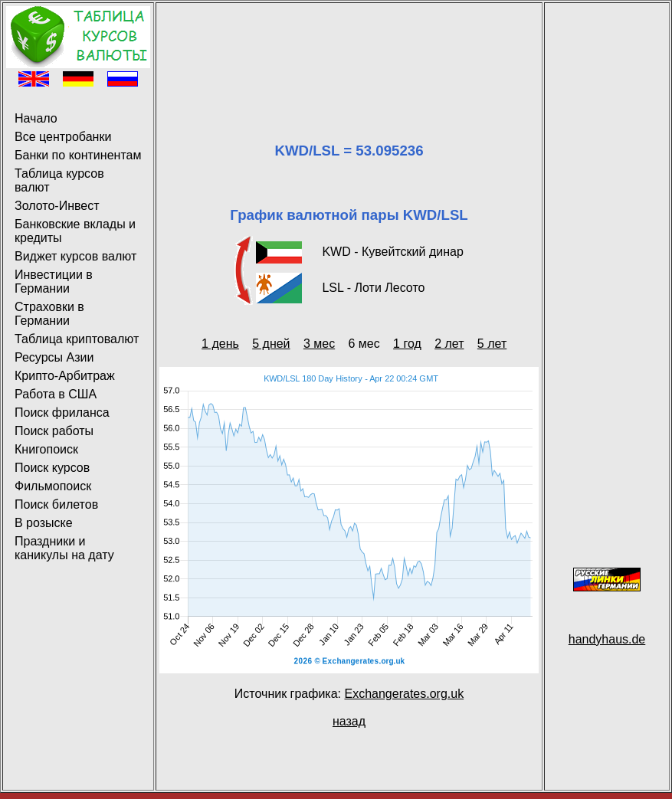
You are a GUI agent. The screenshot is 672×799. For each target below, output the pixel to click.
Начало (36, 118)
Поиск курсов (52, 468)
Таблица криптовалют (77, 339)
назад (349, 721)
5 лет (492, 344)
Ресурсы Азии (54, 357)
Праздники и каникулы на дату (64, 548)
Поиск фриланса (62, 413)
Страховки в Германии (49, 314)
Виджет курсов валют (75, 256)
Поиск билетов (56, 504)
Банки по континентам (78, 155)
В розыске (44, 523)
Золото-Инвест (57, 206)
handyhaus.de (607, 639)
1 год (407, 344)
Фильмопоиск (53, 486)
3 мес (319, 344)
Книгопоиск (46, 449)
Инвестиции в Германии (54, 282)
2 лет (449, 344)
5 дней (271, 344)
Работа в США (56, 394)
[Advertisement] (349, 54)
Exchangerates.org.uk (404, 694)
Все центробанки (63, 137)
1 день (220, 344)
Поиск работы (54, 431)
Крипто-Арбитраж (65, 376)
